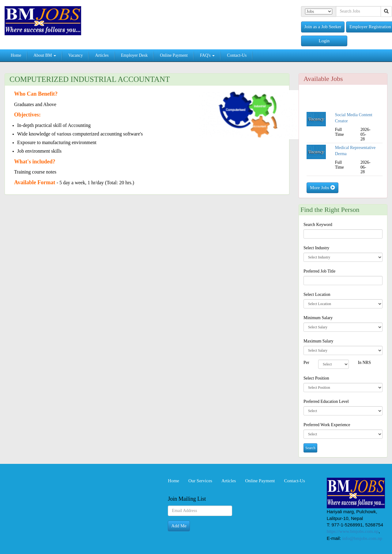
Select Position (316, 378)
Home (16, 55)
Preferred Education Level (326, 401)
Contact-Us (237, 55)
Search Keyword (318, 225)
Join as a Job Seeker (323, 27)
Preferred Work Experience (327, 425)
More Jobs (322, 188)
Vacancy (75, 55)
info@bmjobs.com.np (362, 538)
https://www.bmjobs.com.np (353, 531)
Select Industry (316, 248)
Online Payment (174, 55)
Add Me (179, 526)
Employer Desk (134, 55)
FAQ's (207, 55)
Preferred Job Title (319, 271)
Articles (102, 55)
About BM (45, 55)
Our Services (200, 481)
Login (324, 41)
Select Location (317, 294)
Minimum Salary (318, 318)
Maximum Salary (318, 341)
